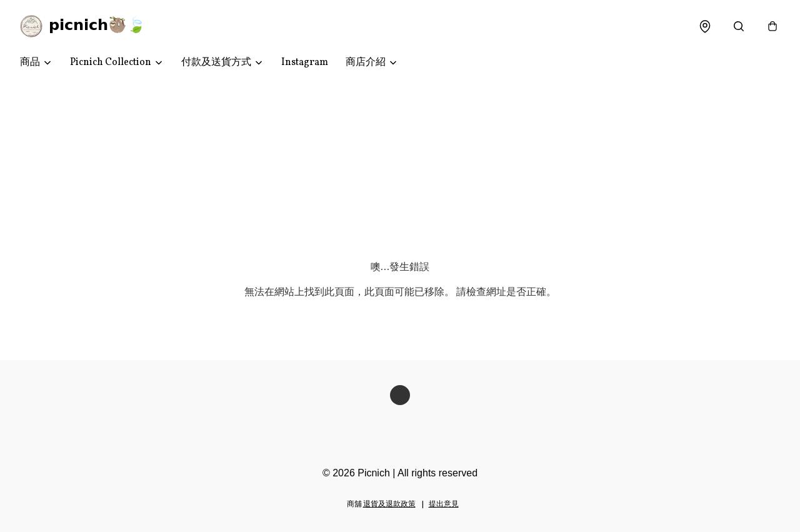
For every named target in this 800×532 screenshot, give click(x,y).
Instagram (305, 63)
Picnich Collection (111, 63)
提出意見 (444, 504)
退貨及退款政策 (389, 504)
